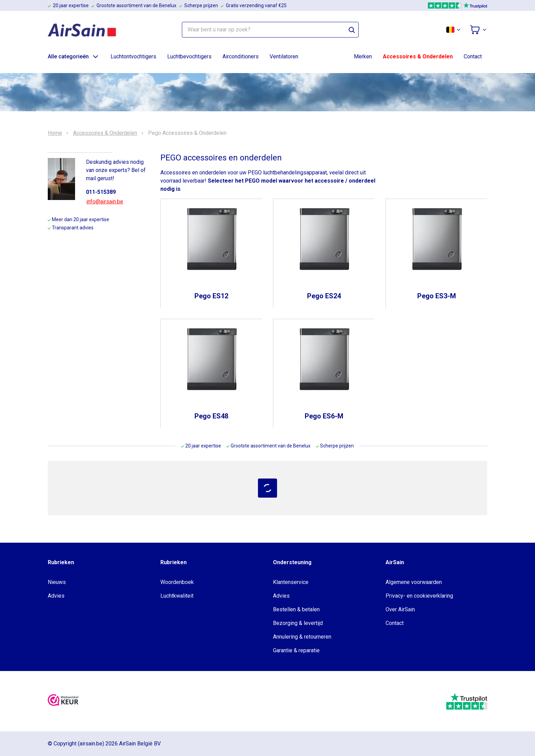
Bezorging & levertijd (298, 623)
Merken (363, 56)
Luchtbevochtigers (189, 56)
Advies (56, 596)
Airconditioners (241, 56)
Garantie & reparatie (296, 650)
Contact (473, 56)
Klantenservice (291, 582)
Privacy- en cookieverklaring (419, 596)
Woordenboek (177, 582)
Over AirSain (400, 609)
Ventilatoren (284, 56)
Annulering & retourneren (302, 637)
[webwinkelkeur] (63, 701)
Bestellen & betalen (296, 609)
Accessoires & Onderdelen (418, 56)
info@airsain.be (105, 202)
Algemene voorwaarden (414, 582)
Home (55, 133)
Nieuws (57, 582)
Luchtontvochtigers (133, 56)
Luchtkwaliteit (177, 596)
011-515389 (101, 192)
